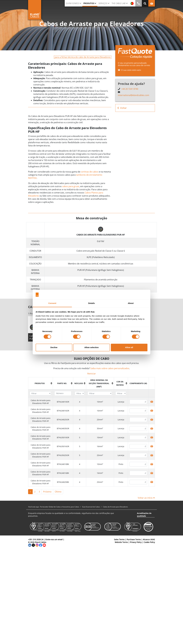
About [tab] (131, 303)
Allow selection (91, 347)
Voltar (122, 108)
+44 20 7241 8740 (130, 89)
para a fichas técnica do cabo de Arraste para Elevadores (83, 57)
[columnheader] (41, 383)
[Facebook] (41, 545)
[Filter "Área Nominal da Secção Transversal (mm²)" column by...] (100, 393)
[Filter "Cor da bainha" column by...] (121, 393)
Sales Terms (119, 539)
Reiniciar (92, 374)
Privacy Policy (136, 542)
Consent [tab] (52, 303)
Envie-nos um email (54, 539)
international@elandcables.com (134, 95)
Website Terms (121, 542)
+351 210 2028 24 (36, 539)
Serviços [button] (103, 3)
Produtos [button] (89, 3)
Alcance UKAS (149, 539)
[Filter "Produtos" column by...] (40, 393)
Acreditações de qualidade (144, 515)
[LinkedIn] (30, 545)
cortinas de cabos (90, 172)
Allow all (129, 347)
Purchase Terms (134, 539)
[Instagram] (37, 545)
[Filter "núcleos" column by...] (80, 393)
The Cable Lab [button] (119, 3)
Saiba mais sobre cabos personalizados (110, 368)
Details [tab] (92, 303)
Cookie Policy (149, 542)
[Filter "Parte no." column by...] (63, 393)
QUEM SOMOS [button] (72, 3)
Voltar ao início (146, 498)
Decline (54, 347)
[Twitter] (33, 545)
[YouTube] (44, 545)
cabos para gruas (71, 186)
